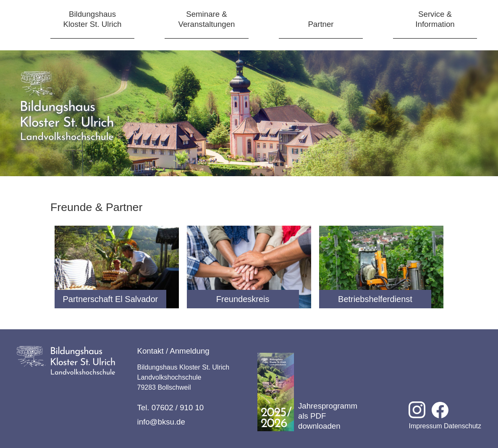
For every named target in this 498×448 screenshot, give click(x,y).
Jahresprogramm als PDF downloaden (307, 392)
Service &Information (435, 19)
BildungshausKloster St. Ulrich (93, 19)
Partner (321, 24)
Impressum (425, 426)
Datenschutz (463, 426)
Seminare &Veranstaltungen (207, 19)
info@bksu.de (161, 422)
